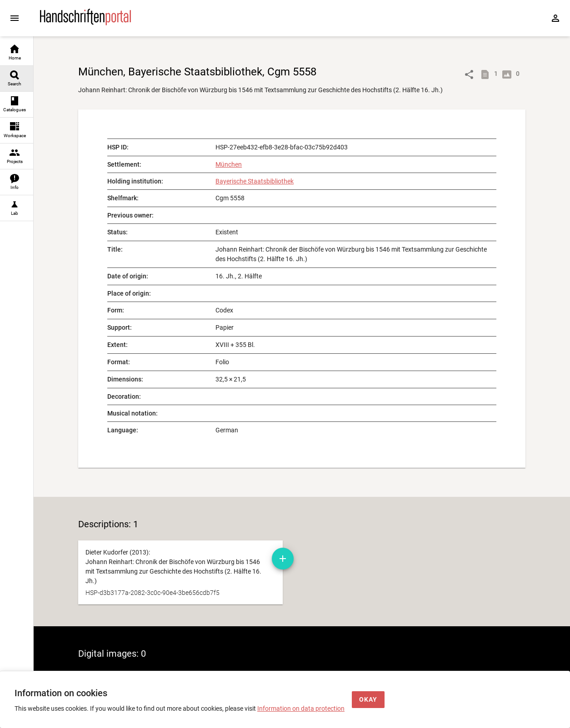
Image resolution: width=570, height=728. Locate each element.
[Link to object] (469, 74)
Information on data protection (301, 708)
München (229, 164)
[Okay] (368, 700)
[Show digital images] (509, 74)
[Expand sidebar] (15, 18)
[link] (17, 53)
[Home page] (85, 23)
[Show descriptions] (487, 74)
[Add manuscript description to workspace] (283, 559)
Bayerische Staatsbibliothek (255, 181)
